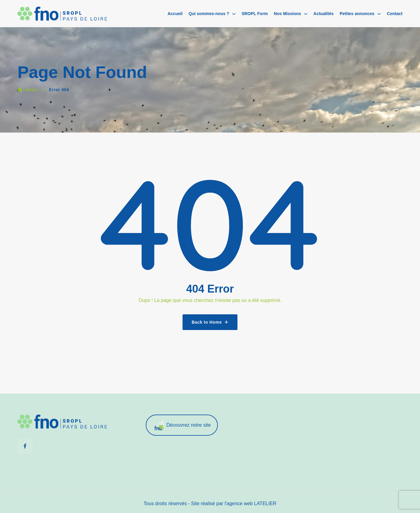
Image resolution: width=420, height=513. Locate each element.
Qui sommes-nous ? (209, 14)
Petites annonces (357, 14)
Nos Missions (288, 14)
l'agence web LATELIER (250, 503)
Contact (395, 14)
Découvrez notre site (182, 425)
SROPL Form (255, 14)
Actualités (324, 14)
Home (28, 90)
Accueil (175, 14)
